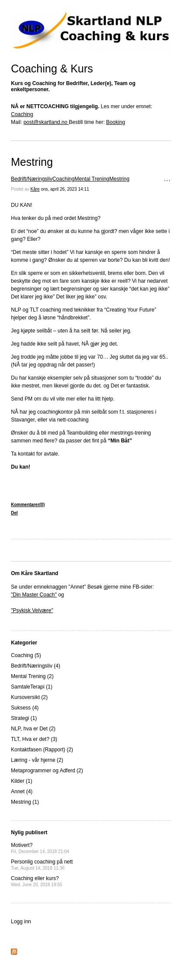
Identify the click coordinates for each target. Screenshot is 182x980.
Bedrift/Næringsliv (32, 179)
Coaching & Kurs (52, 69)
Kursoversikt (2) (29, 697)
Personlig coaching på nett (42, 865)
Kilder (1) (22, 781)
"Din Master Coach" (34, 595)
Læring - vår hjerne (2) (37, 760)
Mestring (32, 162)
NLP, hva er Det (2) (33, 729)
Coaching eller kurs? (37, 881)
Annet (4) (22, 792)
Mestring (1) (25, 802)
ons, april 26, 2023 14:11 (65, 189)
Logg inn (21, 922)
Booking (116, 122)
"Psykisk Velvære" (32, 610)
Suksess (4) (25, 708)
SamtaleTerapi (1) (32, 687)
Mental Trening (92, 179)
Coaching (22, 114)
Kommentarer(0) (28, 505)
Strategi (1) (24, 718)
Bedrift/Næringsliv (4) (36, 666)
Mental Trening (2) (32, 676)
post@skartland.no (46, 122)
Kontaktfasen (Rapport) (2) (42, 750)
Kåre (35, 189)
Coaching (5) (26, 655)
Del (14, 513)
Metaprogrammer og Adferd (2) (47, 771)
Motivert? (40, 848)
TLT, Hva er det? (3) (34, 739)
